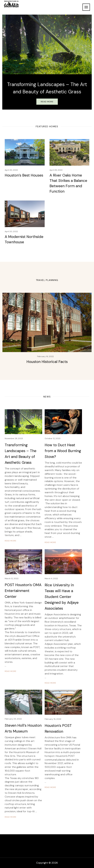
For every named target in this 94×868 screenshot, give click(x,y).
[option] (47, 62)
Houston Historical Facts (47, 362)
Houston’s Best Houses (24, 175)
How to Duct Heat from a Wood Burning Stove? (63, 451)
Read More (47, 102)
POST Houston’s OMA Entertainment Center (23, 591)
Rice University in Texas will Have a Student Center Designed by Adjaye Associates (62, 597)
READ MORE (10, 541)
